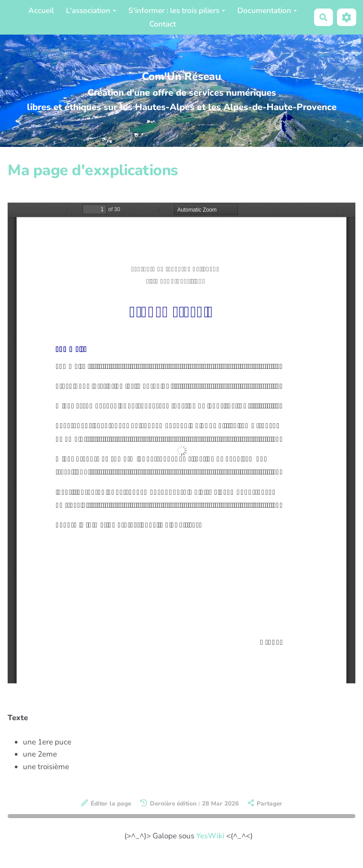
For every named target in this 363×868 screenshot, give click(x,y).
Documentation (267, 11)
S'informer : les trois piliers (177, 11)
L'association (91, 11)
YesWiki (210, 836)
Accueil (41, 11)
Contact (163, 24)
